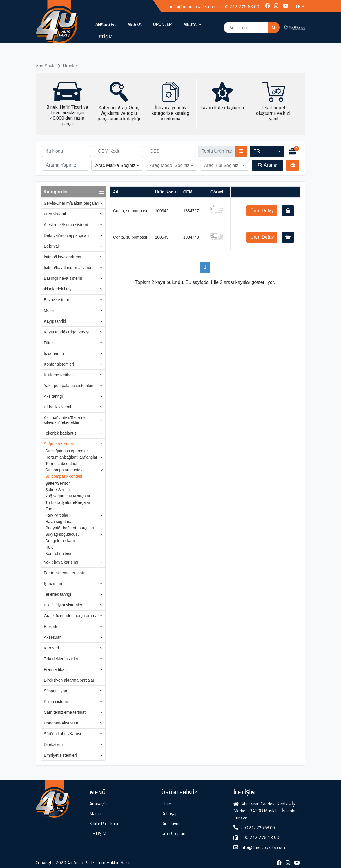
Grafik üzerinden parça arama (71, 616)
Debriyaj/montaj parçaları (66, 235)
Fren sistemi (55, 214)
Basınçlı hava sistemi (63, 278)
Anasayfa (106, 24)
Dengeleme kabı (60, 541)
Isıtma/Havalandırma (62, 257)
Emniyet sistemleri (60, 755)
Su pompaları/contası (64, 470)
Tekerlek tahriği (57, 594)
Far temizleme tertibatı (64, 573)
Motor (49, 310)
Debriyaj (51, 246)
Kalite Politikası (104, 823)
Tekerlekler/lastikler (61, 659)
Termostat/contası (61, 464)
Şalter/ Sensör (58, 490)
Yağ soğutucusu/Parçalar (68, 496)
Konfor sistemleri (59, 364)
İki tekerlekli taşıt (59, 289)
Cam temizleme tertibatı (65, 712)
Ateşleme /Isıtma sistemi (66, 225)
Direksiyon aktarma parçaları (70, 680)
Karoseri (51, 648)
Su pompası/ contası (64, 476)
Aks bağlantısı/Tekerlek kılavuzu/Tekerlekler (65, 420)
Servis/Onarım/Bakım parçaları (71, 203)
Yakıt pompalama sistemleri (69, 386)
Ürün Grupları (173, 833)
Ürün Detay (262, 211)
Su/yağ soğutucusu (62, 534)
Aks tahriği (53, 396)
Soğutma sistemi (59, 444)
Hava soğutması (60, 522)
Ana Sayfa (46, 66)
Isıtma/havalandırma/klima (67, 268)
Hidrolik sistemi (57, 407)
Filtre (48, 343)
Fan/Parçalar (57, 515)
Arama (268, 165)
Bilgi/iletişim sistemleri (64, 605)
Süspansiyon (55, 691)
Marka (134, 24)
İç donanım (54, 353)
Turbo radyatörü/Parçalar (68, 502)
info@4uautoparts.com (193, 6)
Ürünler (70, 66)
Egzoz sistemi (56, 300)
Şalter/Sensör (58, 483)
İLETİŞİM (104, 37)
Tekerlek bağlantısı (61, 433)
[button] (267, 151)
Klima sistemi (56, 702)
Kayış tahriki (55, 321)
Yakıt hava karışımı (61, 562)
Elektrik (50, 627)
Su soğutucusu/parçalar (67, 451)
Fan (49, 509)
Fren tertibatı (55, 669)
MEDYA (192, 24)
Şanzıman (53, 584)
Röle (49, 547)
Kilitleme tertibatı (59, 375)
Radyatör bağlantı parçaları (70, 528)
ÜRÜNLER (162, 24)
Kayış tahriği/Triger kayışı (67, 332)
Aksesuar (52, 637)
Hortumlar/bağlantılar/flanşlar (71, 457)
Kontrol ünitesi (58, 553)
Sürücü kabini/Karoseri (64, 734)
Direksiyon (53, 744)
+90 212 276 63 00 (240, 6)
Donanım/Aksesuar (61, 723)
